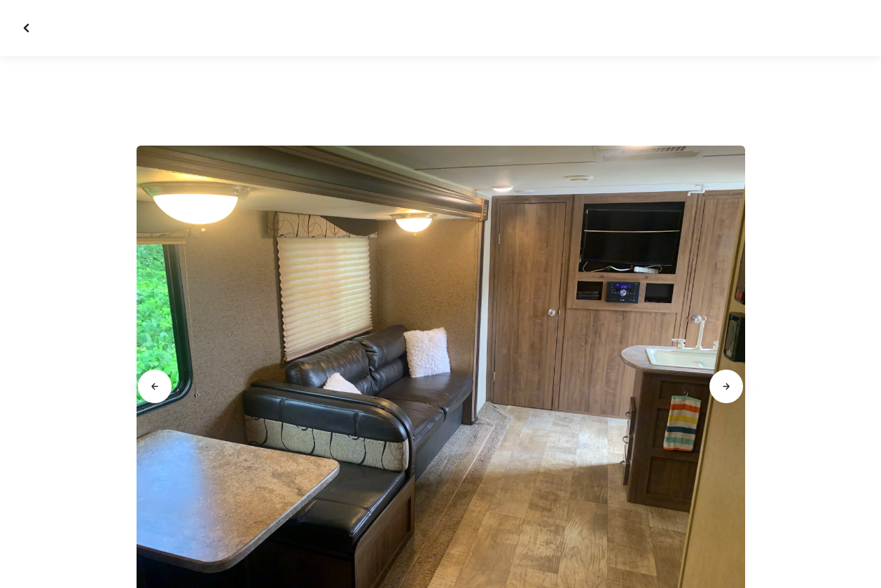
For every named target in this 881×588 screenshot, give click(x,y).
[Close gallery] (28, 28)
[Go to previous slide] (155, 386)
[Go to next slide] (726, 386)
